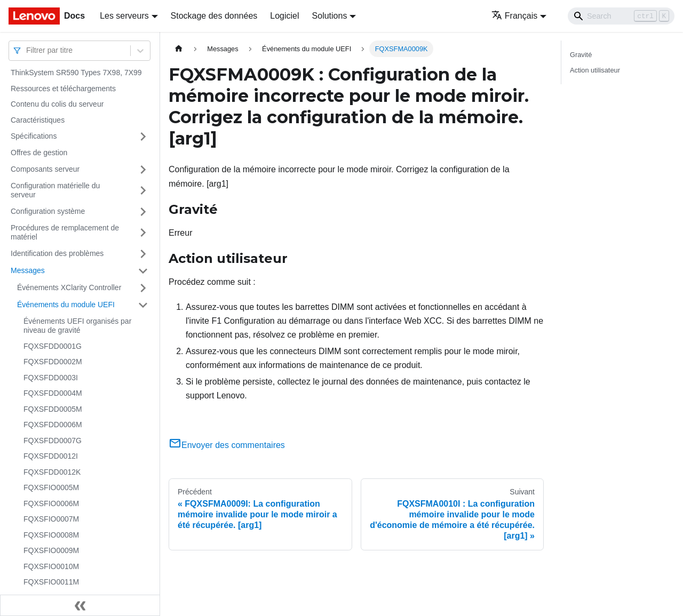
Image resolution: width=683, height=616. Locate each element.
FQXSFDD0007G (53, 441)
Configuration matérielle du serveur (55, 190)
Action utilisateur (595, 70)
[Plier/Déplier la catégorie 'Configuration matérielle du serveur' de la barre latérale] (143, 191)
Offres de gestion (39, 153)
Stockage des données (214, 16)
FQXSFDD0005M (53, 409)
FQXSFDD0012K (52, 472)
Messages (28, 270)
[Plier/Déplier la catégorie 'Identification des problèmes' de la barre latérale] (143, 254)
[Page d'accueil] (179, 49)
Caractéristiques (38, 120)
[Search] (621, 16)
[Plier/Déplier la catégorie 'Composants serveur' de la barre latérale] (143, 170)
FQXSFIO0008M (51, 535)
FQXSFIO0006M (51, 503)
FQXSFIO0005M (51, 487)
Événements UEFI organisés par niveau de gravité (77, 326)
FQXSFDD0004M (53, 393)
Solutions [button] (330, 16)
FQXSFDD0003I (51, 378)
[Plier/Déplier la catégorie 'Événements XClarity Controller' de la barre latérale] (143, 288)
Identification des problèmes (57, 253)
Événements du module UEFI (66, 305)
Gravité (581, 55)
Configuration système (48, 211)
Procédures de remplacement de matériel (65, 233)
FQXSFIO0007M (51, 519)
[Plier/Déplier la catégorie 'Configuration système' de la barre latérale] (143, 212)
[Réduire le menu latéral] (80, 605)
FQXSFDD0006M (53, 425)
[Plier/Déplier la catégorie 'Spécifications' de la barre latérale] (143, 137)
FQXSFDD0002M (53, 362)
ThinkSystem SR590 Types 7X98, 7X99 (76, 73)
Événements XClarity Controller (69, 287)
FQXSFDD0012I (51, 456)
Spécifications (34, 136)
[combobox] (27, 50)
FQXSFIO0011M (51, 582)
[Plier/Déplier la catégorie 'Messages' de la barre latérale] (143, 271)
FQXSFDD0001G (53, 346)
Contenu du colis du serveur (57, 104)
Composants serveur (45, 169)
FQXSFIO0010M (51, 566)
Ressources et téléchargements (63, 89)
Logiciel (284, 16)
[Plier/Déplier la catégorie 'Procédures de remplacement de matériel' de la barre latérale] (143, 233)
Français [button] (514, 16)
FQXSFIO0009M (51, 550)
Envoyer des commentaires (227, 445)
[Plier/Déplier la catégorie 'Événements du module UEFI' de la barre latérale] (143, 305)
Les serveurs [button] (124, 16)
